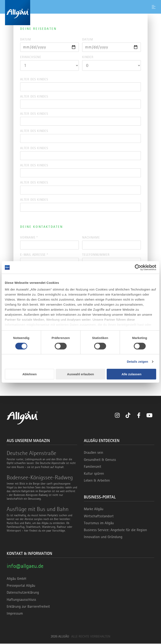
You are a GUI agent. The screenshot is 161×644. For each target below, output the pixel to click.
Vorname (29, 238)
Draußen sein (93, 453)
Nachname (91, 238)
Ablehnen (30, 374)
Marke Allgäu (94, 509)
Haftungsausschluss (21, 600)
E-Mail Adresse (34, 255)
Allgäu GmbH (16, 579)
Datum (26, 39)
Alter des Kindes (34, 79)
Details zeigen (137, 362)
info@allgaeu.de (25, 566)
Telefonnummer (96, 255)
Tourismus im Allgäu (99, 523)
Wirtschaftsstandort (99, 516)
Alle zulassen (132, 374)
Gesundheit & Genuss (100, 460)
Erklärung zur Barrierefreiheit (28, 607)
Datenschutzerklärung (23, 593)
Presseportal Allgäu (21, 586)
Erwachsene (31, 57)
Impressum (15, 614)
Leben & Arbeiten (97, 481)
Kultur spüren (94, 474)
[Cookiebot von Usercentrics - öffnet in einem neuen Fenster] (138, 267)
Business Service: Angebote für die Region (115, 530)
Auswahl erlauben (80, 374)
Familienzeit (93, 467)
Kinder (88, 57)
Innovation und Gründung (103, 537)
